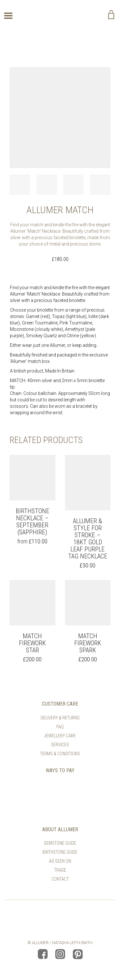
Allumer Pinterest (78, 954)
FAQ (60, 727)
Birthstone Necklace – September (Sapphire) (32, 522)
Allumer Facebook (43, 954)
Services (60, 745)
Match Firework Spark (88, 643)
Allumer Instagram (60, 954)
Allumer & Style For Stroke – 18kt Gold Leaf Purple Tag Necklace (88, 539)
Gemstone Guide (60, 843)
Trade (60, 870)
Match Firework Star (32, 643)
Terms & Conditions (60, 754)
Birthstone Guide (60, 852)
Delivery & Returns (60, 718)
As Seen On (60, 861)
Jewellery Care (60, 736)
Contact (60, 879)
